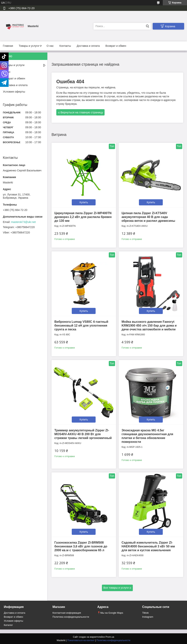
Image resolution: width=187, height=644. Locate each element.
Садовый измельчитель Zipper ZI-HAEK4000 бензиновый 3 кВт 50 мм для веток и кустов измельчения (148, 546)
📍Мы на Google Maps (110, 613)
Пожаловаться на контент (81, 640)
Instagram (148, 617)
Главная (8, 46)
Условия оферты (14, 92)
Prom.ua (110, 637)
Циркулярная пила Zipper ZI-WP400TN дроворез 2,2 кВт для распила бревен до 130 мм (83, 217)
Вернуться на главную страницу (82, 112)
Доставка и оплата (88, 46)
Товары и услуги (29, 46)
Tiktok (145, 613)
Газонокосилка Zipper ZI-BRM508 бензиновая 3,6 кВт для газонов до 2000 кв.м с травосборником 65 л (81, 546)
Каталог (8, 625)
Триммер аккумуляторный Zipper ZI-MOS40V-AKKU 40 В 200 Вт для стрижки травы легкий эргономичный (83, 434)
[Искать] (147, 26)
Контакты (65, 46)
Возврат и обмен (116, 46)
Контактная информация (67, 613)
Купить (84, 202)
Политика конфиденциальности (71, 617)
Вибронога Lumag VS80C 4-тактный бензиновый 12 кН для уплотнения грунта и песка (81, 326)
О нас (50, 46)
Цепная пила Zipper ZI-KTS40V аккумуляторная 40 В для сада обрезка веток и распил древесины (148, 217)
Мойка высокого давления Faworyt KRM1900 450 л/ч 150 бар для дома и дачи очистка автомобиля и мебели (149, 326)
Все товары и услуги (116, 588)
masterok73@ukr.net (23, 222)
